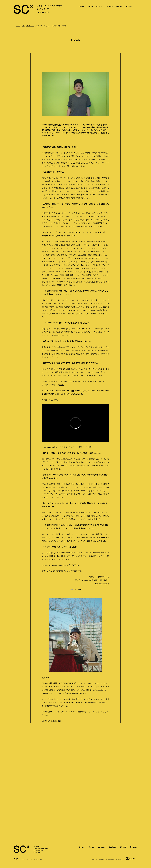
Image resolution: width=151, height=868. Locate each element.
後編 (80, 590)
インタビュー (30, 26)
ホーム (18, 26)
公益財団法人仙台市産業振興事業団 (106, 860)
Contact (129, 7)
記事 (23, 26)
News (90, 7)
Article (99, 7)
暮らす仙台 (118, 860)
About (119, 7)
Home (82, 7)
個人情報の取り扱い (38, 860)
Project (109, 7)
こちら (61, 385)
